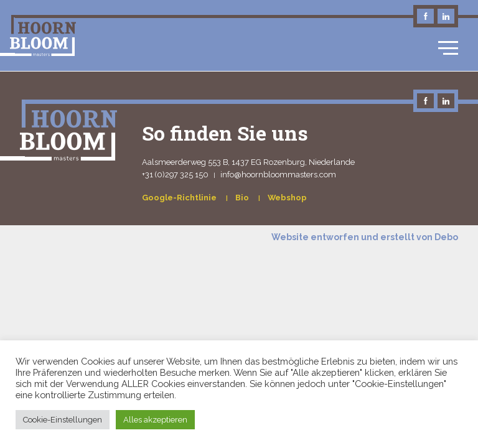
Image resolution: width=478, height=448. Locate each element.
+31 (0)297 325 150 (175, 175)
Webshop (287, 198)
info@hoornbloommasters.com (278, 175)
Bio (243, 198)
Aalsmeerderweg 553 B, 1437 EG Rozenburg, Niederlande (248, 162)
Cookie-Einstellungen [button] (63, 420)
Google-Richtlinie (180, 198)
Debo (446, 237)
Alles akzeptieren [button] (155, 420)
